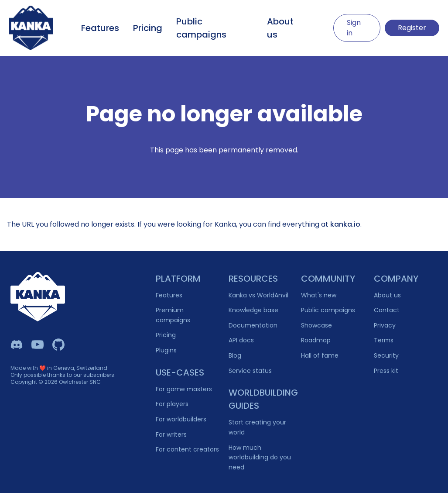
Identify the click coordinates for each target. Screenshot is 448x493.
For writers (171, 434)
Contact (387, 310)
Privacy (385, 325)
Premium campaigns (173, 315)
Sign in (354, 28)
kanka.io (345, 224)
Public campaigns (201, 28)
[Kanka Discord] (17, 345)
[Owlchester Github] (58, 345)
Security (386, 355)
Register (412, 28)
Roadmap (316, 340)
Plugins (166, 350)
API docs (241, 340)
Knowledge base (253, 310)
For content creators (187, 449)
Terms (384, 340)
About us (280, 28)
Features (100, 28)
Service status (250, 371)
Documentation (253, 325)
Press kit (386, 371)
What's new (319, 295)
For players (172, 404)
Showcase (316, 325)
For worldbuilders (181, 419)
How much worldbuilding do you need (260, 457)
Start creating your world (257, 427)
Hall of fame (320, 355)
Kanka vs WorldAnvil (258, 295)
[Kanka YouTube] (38, 345)
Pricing (148, 28)
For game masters (184, 389)
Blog (235, 355)
